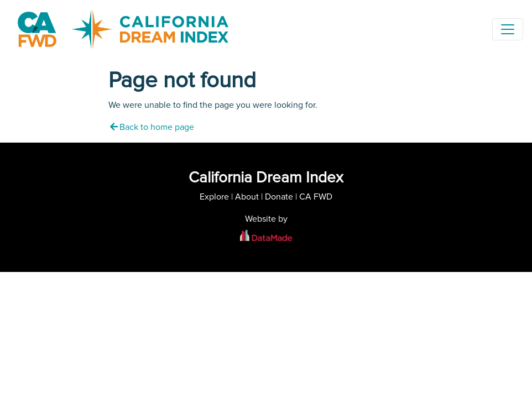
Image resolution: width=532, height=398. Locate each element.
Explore (214, 197)
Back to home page (151, 127)
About (247, 197)
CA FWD (316, 197)
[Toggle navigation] (508, 29)
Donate (279, 197)
